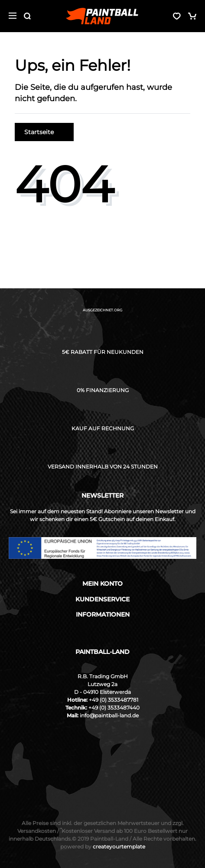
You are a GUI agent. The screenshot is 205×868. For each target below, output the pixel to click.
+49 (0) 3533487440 (114, 708)
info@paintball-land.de (109, 715)
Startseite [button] (44, 132)
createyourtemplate (103, 847)
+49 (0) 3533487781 (114, 700)
